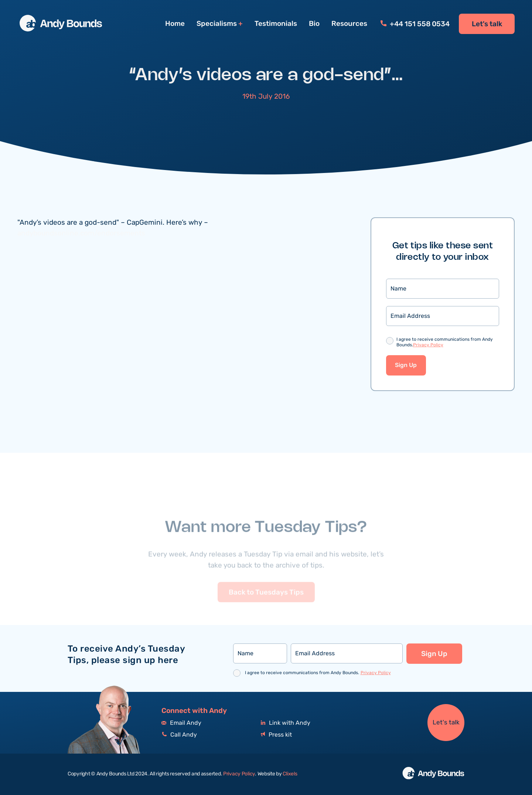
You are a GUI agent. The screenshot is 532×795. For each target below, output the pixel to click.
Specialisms (217, 24)
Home (175, 24)
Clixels (290, 774)
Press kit (276, 735)
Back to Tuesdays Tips (266, 602)
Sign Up (406, 365)
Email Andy (181, 723)
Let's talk (487, 24)
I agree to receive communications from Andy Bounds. (445, 342)
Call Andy (179, 735)
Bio (314, 24)
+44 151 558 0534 (415, 24)
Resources (349, 24)
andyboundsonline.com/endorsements (81, 233)
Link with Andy (286, 723)
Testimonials (276, 24)
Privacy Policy (428, 345)
